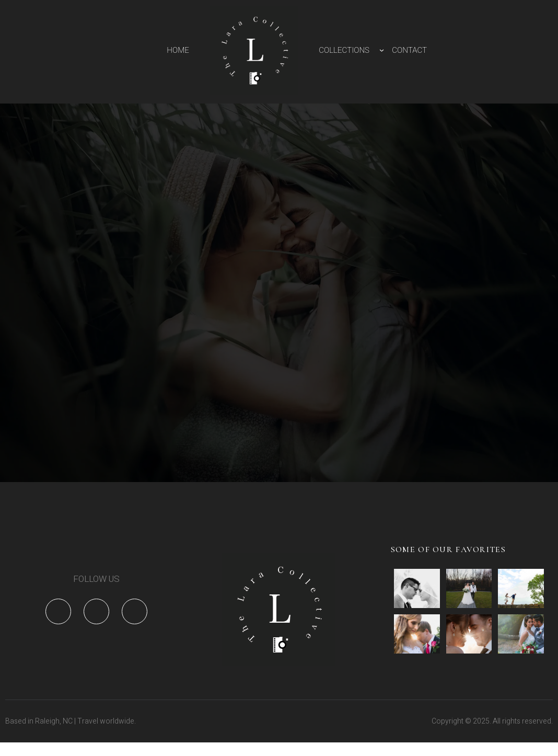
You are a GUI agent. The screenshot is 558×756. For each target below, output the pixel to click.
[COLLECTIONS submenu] (382, 50)
